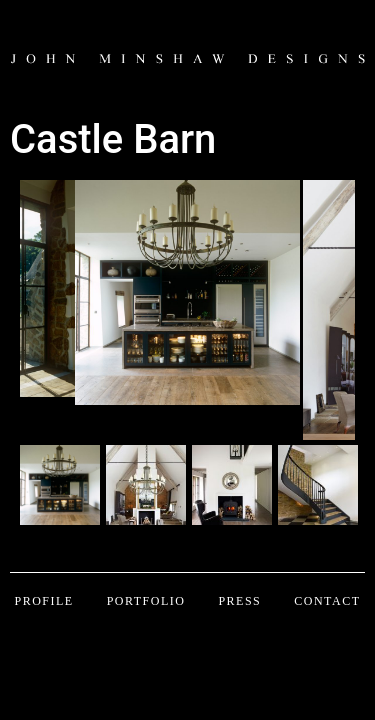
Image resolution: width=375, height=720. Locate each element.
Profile (43, 601)
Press (239, 601)
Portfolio (146, 601)
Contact (327, 601)
